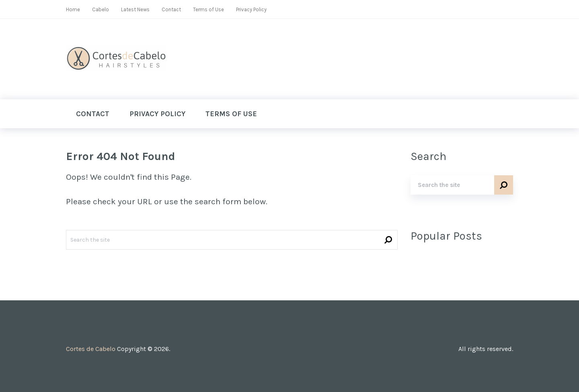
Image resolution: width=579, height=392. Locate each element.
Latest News (135, 9)
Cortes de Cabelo (91, 349)
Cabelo (101, 9)
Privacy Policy (251, 9)
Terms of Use (208, 9)
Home (73, 9)
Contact (171, 9)
